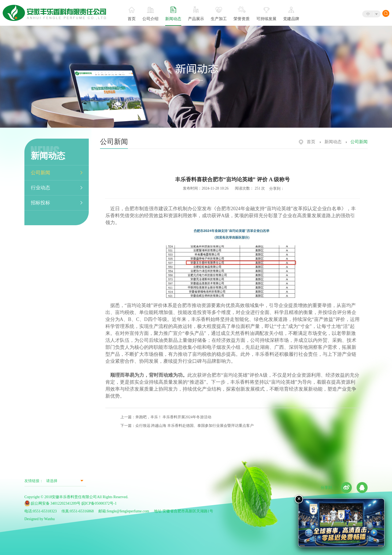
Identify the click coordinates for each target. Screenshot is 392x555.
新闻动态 (173, 14)
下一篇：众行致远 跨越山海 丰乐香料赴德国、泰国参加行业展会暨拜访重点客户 (187, 426)
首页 (132, 14)
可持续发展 (266, 14)
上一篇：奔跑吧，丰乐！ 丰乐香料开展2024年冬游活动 (166, 417)
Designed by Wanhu (40, 519)
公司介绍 (150, 14)
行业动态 (40, 188)
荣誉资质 (242, 14)
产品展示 (196, 14)
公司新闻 (40, 173)
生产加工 (219, 14)
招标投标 (40, 203)
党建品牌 (291, 14)
